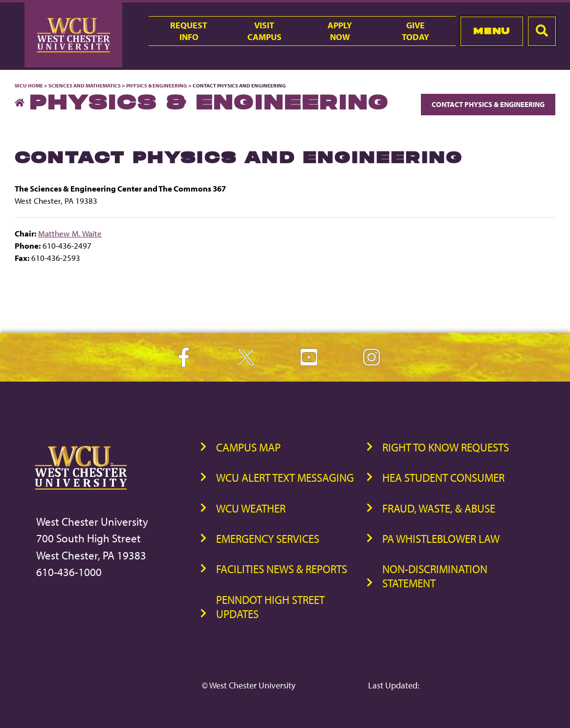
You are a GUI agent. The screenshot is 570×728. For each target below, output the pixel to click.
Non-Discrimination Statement (435, 576)
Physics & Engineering (157, 86)
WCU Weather (251, 508)
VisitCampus (264, 31)
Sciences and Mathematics (85, 86)
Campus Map (248, 447)
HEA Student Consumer (443, 478)
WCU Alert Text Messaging (285, 478)
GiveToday (416, 31)
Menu (492, 31)
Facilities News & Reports (282, 569)
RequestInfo (189, 31)
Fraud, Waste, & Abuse (439, 508)
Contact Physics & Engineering (488, 104)
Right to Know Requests (446, 447)
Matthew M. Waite (70, 233)
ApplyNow (340, 31)
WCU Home (29, 86)
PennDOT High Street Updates (270, 607)
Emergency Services (268, 539)
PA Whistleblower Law (441, 539)
